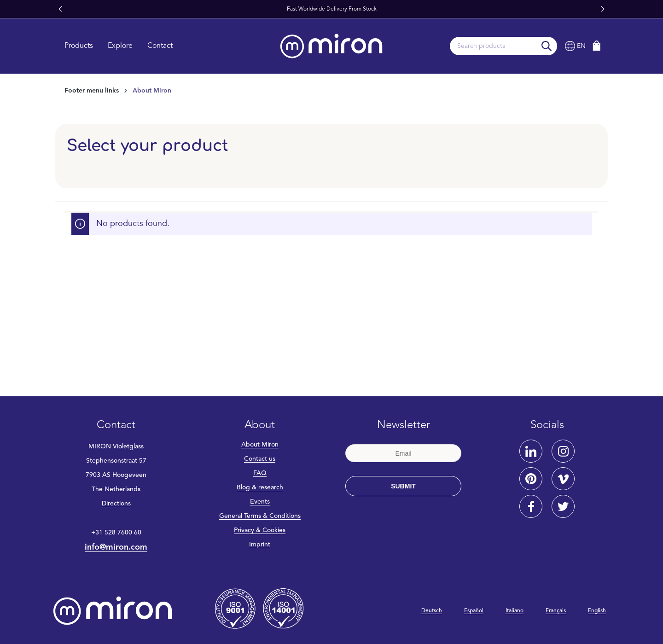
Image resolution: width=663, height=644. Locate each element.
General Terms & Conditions (260, 516)
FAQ (260, 473)
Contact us (260, 459)
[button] (60, 9)
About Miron (260, 445)
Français (556, 611)
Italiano (515, 611)
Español (474, 611)
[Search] (547, 46)
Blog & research (260, 487)
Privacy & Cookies (260, 530)
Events (260, 502)
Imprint (260, 545)
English (597, 611)
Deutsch (432, 611)
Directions (116, 504)
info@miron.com (116, 547)
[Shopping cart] (597, 46)
